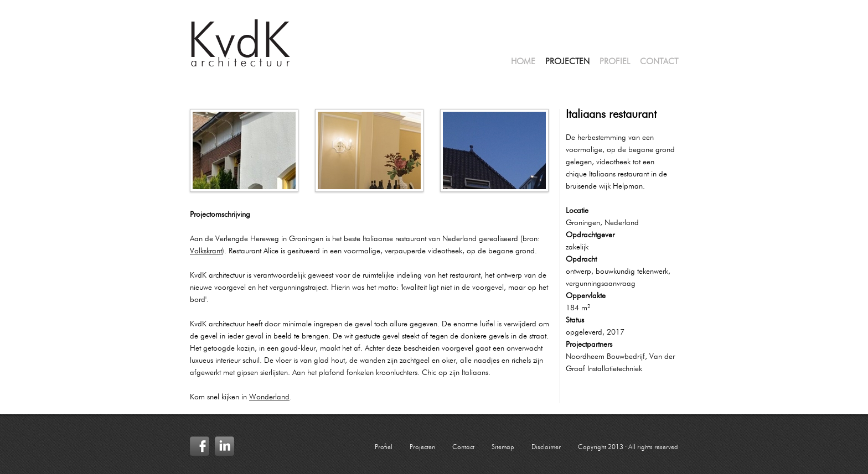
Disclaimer (546, 447)
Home (523, 62)
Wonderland (269, 397)
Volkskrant (206, 251)
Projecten (567, 62)
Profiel (615, 62)
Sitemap (503, 447)
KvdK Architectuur (241, 43)
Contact (659, 62)
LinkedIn (224, 446)
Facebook (200, 446)
